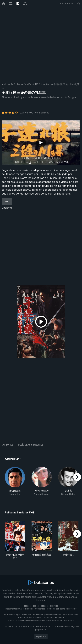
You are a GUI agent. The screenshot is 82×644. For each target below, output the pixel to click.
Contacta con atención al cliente (62, 609)
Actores (8, 445)
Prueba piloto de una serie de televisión (26, 620)
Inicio (4, 84)
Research (59, 618)
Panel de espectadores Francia (60, 620)
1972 (37, 84)
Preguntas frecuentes (35, 609)
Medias (38, 618)
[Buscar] (79, 4)
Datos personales (70, 615)
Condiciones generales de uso (46, 615)
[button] (15, 481)
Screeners (48, 618)
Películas (15, 84)
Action (47, 84)
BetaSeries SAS (25, 618)
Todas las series (31, 606)
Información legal (12, 615)
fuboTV (27, 84)
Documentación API (15, 609)
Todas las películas (49, 606)
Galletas (26, 615)
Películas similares (31, 445)
